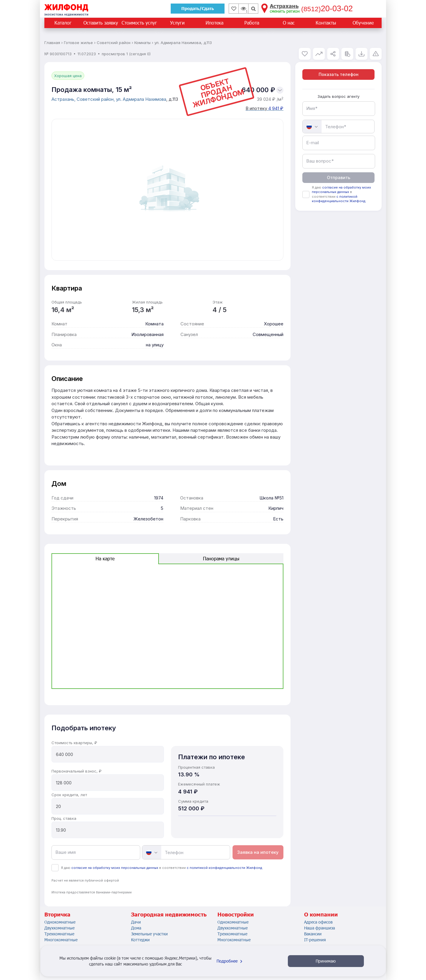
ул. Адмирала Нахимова (141, 99)
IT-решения (315, 940)
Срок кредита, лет (69, 795)
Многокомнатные (61, 940)
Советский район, (96, 99)
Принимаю (326, 961)
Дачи (136, 922)
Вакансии (313, 934)
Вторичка (57, 914)
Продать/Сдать (198, 8)
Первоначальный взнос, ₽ (76, 771)
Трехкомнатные (59, 934)
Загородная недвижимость (169, 914)
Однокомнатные (60, 922)
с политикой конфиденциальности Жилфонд (224, 868)
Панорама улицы (221, 558)
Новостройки (236, 914)
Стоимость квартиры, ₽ (74, 743)
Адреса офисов (318, 922)
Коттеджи (140, 940)
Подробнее (230, 961)
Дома (136, 928)
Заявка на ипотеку (258, 852)
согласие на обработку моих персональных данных (115, 868)
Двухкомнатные (59, 928)
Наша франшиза (319, 928)
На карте (105, 558)
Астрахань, (64, 99)
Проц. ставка (64, 818)
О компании (321, 914)
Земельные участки (149, 934)
